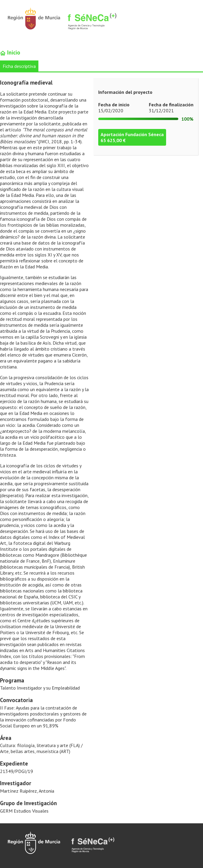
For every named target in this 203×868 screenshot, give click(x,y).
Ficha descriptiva (19, 66)
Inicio (10, 52)
